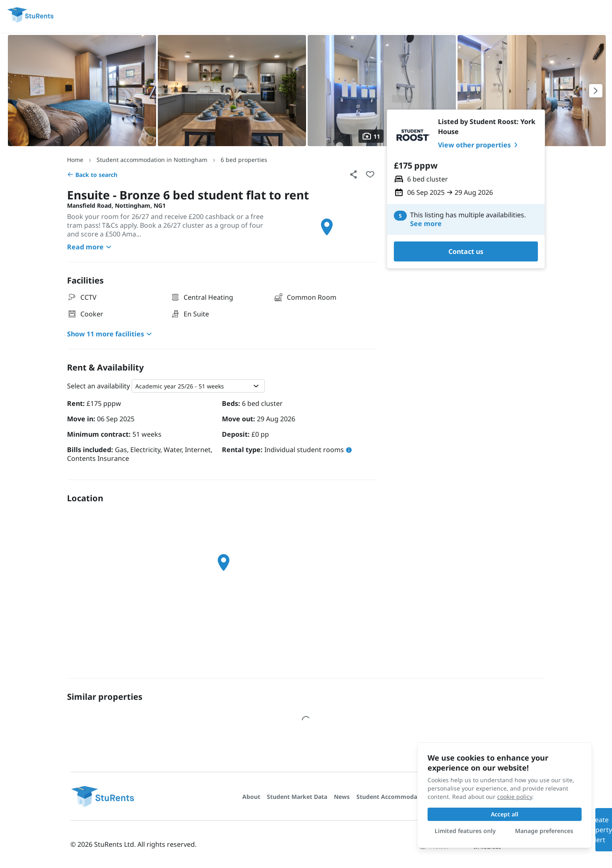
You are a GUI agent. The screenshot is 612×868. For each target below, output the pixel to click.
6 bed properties (244, 160)
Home (75, 160)
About (251, 797)
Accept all (505, 814)
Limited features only (465, 831)
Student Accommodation (393, 797)
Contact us (466, 251)
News (342, 797)
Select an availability (98, 386)
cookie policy (515, 797)
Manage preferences (544, 831)
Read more (90, 247)
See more (426, 224)
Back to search (92, 175)
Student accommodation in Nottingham (152, 160)
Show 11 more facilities (111, 334)
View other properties (479, 145)
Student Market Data (297, 797)
